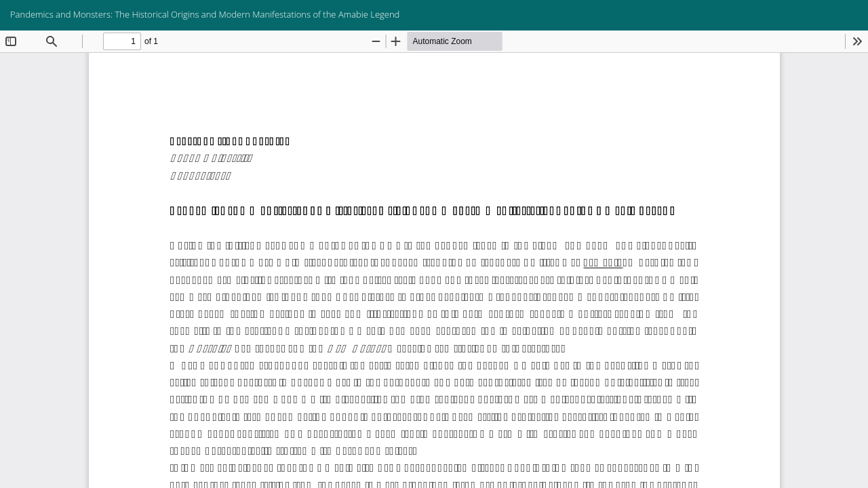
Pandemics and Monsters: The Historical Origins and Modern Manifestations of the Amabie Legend (205, 14)
